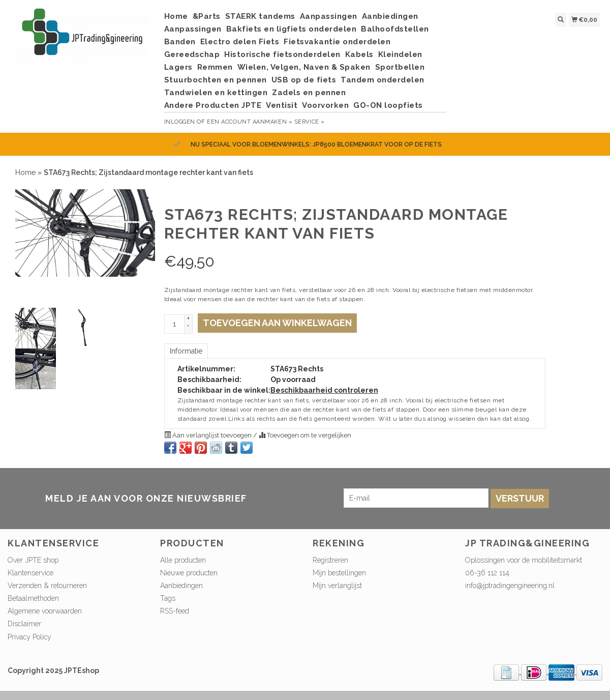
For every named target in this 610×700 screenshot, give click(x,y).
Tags (168, 598)
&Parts (207, 16)
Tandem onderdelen (383, 80)
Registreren (330, 560)
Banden (180, 42)
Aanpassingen (329, 16)
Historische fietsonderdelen (282, 54)
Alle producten (183, 560)
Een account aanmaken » (250, 122)
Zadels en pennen (309, 93)
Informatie (186, 351)
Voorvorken (325, 105)
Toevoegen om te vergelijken (305, 435)
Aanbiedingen (390, 16)
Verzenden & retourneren (47, 586)
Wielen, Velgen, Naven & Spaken (304, 67)
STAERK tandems (260, 16)
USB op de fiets (304, 80)
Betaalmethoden (33, 598)
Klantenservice (30, 573)
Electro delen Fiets (240, 42)
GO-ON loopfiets (388, 105)
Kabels (359, 54)
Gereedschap (192, 54)
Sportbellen (400, 67)
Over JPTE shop (33, 560)
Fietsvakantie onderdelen (337, 42)
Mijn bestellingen (339, 573)
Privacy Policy (29, 637)
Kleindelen (400, 54)
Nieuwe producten (189, 573)
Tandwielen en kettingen (216, 93)
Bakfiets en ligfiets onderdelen (292, 29)
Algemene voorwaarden (45, 611)
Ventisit (282, 105)
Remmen (215, 67)
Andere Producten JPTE (213, 105)
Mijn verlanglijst (337, 586)
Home (176, 16)
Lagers (178, 67)
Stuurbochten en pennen (216, 80)
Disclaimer (24, 624)
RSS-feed (175, 611)
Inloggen (180, 122)
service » (310, 122)
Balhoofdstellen (395, 29)
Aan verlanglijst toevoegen (209, 435)
